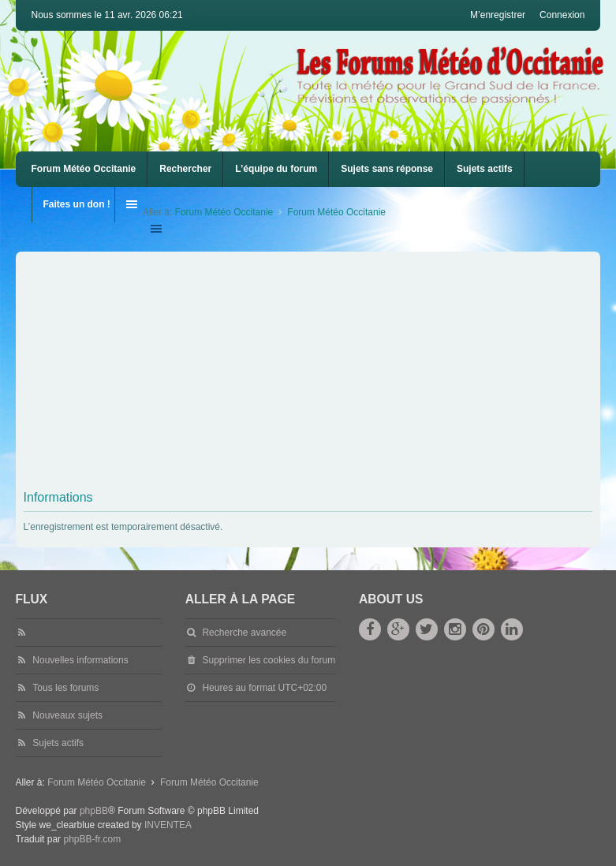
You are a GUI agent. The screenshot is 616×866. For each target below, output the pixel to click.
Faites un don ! (77, 204)
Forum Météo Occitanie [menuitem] (84, 169)
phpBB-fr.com (92, 839)
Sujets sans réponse (387, 169)
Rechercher (185, 169)
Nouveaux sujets (67, 715)
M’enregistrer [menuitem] (498, 15)
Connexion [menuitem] (562, 15)
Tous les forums (65, 688)
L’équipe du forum (276, 169)
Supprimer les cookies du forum (269, 660)
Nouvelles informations (80, 660)
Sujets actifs (485, 169)
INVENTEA (168, 825)
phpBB (94, 811)
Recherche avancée (244, 633)
